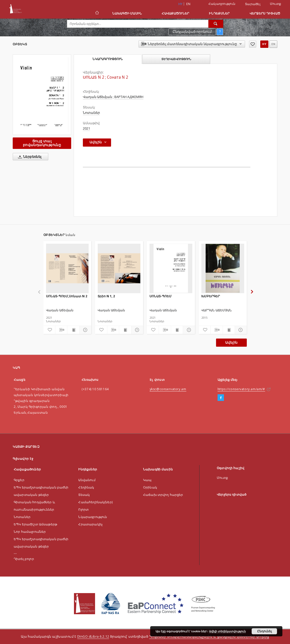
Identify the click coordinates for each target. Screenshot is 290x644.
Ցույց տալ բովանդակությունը (42, 143)
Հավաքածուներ (175, 13)
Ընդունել (264, 631)
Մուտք (276, 4)
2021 (86, 128)
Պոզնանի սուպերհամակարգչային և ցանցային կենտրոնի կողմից (209, 636)
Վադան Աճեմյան (97, 97)
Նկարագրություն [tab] (108, 59)
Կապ (147, 480)
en (188, 4)
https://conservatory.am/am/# (241, 389)
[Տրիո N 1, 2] (119, 268)
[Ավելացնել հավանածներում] (253, 44)
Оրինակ (150, 487)
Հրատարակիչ (90, 524)
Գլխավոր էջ (23, 459)
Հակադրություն (222, 4)
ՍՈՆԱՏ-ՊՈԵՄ (161, 296)
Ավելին (231, 342)
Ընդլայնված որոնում (192, 32)
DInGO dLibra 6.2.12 (93, 636)
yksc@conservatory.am (168, 389)
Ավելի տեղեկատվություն (227, 631)
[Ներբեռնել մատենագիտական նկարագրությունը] (61, 330)
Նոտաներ (91, 113)
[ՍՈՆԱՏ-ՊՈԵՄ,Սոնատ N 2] (67, 268)
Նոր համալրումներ (30, 532)
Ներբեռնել (29, 157)
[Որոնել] (216, 24)
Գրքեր (19, 480)
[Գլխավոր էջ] (97, 13)
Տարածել (253, 4)
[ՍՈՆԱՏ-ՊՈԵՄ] (171, 268)
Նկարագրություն (93, 517)
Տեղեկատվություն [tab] (176, 59)
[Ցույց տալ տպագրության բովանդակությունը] (73, 330)
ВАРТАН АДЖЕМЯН (129, 97)
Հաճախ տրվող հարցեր (163, 495)
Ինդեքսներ (219, 13)
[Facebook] (221, 398)
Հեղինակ (86, 487)
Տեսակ (84, 495)
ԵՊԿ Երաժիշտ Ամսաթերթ (35, 524)
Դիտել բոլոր (24, 559)
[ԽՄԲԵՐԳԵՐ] (223, 268)
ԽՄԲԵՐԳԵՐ (211, 296)
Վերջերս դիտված (265, 13)
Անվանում (87, 480)
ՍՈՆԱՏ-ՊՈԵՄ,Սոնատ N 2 (67, 296)
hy (264, 44)
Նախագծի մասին (127, 13)
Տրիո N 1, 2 (106, 296)
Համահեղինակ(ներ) (95, 502)
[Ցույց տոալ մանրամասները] (85, 330)
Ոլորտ (83, 509)
